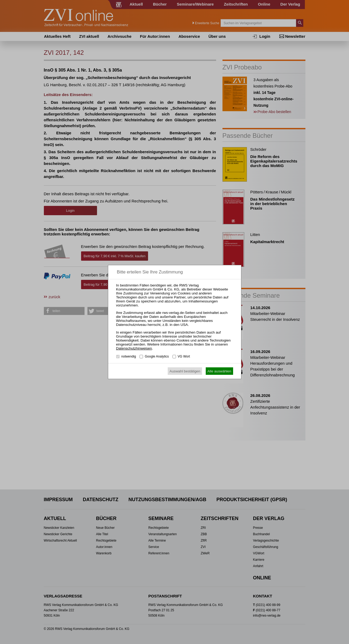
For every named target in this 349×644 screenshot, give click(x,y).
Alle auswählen (219, 371)
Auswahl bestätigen (185, 371)
